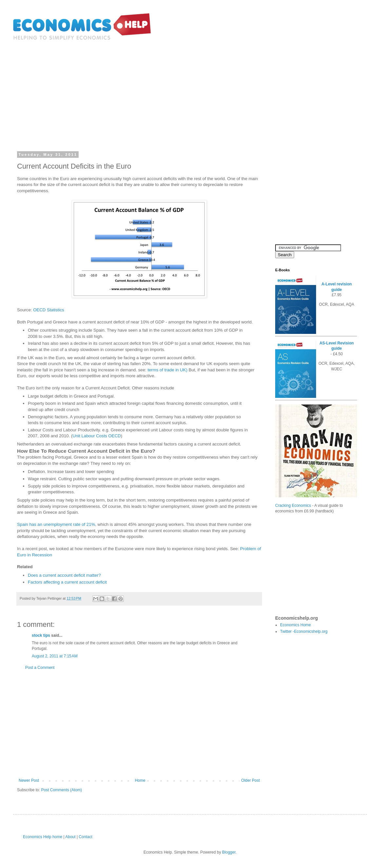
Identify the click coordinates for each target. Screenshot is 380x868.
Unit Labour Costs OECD (96, 436)
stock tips (41, 635)
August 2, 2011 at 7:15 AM (55, 656)
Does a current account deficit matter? (64, 575)
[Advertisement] (190, 91)
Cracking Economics (293, 506)
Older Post (250, 780)
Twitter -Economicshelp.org (304, 631)
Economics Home (295, 625)
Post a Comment (40, 668)
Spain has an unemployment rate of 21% (56, 524)
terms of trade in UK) (167, 370)
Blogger (229, 852)
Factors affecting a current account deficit (67, 582)
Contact (85, 837)
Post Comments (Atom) (61, 790)
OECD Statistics (49, 310)
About (70, 837)
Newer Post (29, 780)
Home (140, 780)
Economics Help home (43, 837)
